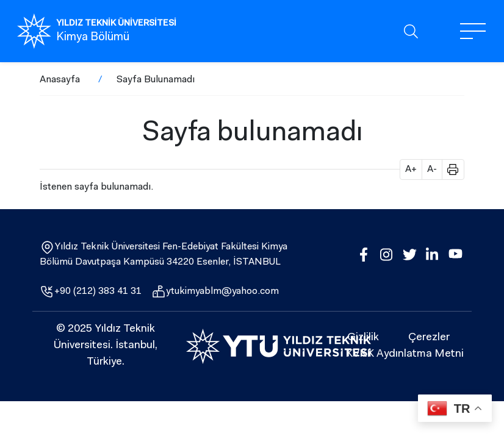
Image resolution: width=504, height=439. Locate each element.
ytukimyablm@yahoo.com (222, 291)
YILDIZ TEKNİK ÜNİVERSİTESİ (116, 24)
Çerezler (429, 338)
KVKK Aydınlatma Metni (405, 354)
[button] (448, 170)
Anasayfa (60, 80)
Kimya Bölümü (93, 37)
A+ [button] (411, 170)
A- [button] (432, 170)
